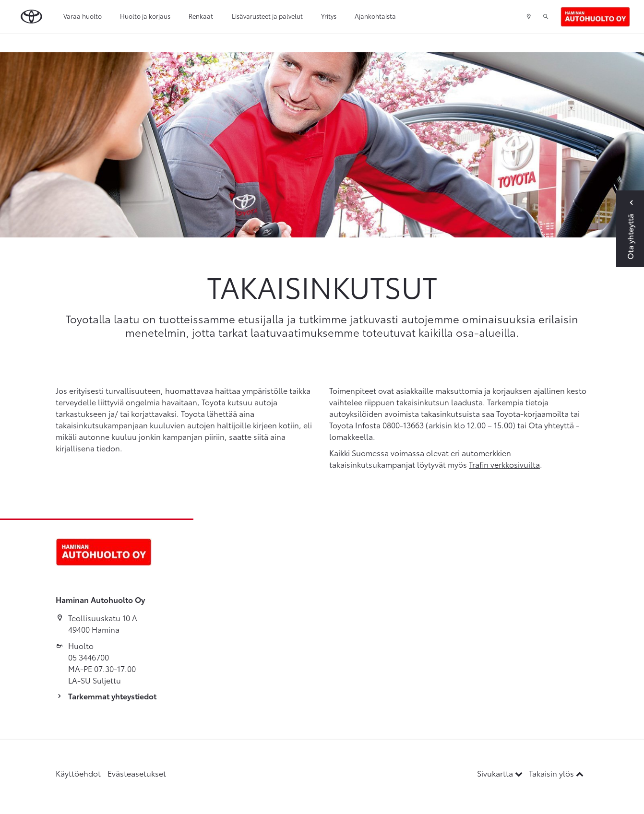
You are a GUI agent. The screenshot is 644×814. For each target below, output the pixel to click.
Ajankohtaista (375, 16)
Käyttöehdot (78, 773)
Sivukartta (501, 773)
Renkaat (201, 16)
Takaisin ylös (556, 773)
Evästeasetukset (137, 773)
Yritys (329, 16)
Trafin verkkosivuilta (504, 464)
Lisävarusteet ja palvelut (267, 16)
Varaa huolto (83, 16)
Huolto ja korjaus (145, 16)
